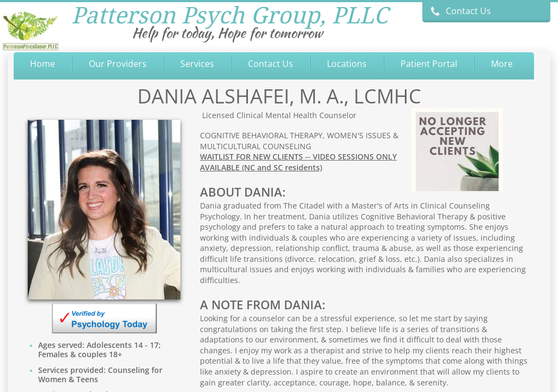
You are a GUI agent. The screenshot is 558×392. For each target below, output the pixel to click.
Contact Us (271, 64)
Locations (347, 64)
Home (43, 64)
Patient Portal (429, 64)
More (502, 64)
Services (197, 64)
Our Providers (118, 64)
